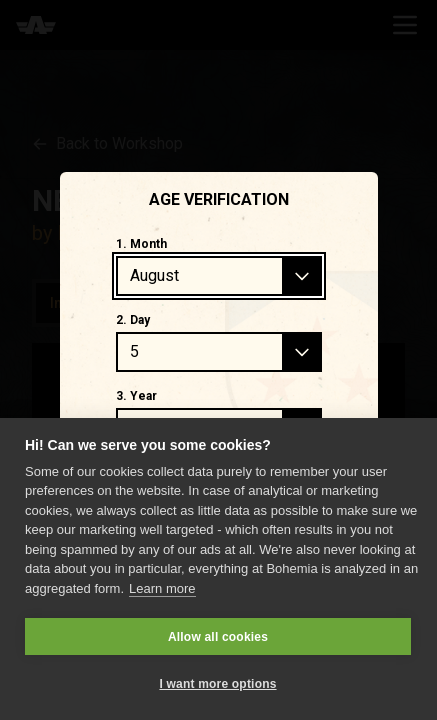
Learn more (162, 588)
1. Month (141, 244)
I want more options (217, 684)
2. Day (133, 320)
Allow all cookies (218, 637)
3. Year (136, 396)
